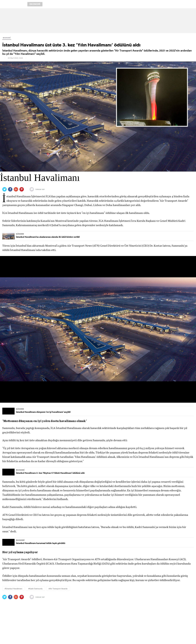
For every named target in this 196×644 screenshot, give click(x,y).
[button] (98, 329)
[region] (98, 21)
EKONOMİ (7, 38)
